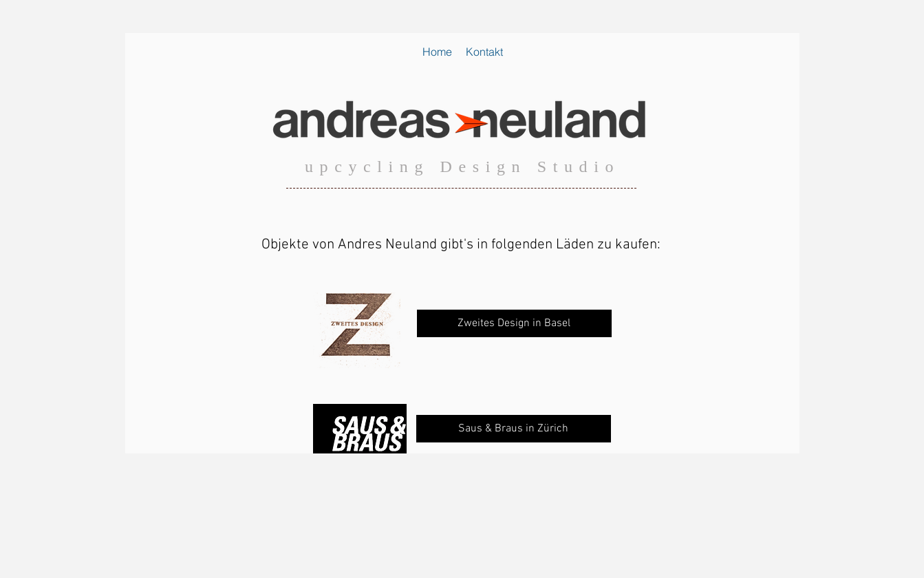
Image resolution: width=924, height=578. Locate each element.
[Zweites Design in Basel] (514, 323)
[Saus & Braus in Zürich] (514, 429)
